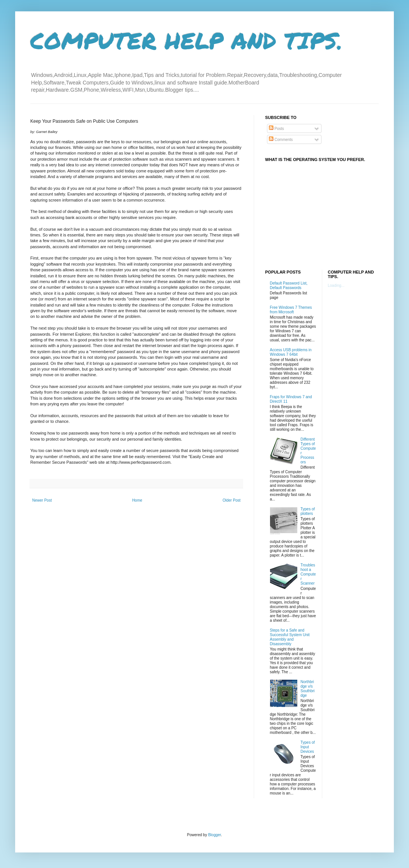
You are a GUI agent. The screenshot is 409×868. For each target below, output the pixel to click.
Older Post (232, 500)
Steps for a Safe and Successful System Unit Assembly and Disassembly (290, 637)
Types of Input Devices (308, 747)
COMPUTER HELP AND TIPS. (187, 40)
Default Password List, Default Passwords (289, 285)
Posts (276, 129)
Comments (281, 140)
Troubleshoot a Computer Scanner (308, 574)
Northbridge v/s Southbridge (308, 689)
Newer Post (42, 500)
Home (137, 500)
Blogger (214, 835)
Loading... (336, 285)
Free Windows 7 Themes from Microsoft (291, 310)
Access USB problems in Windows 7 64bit (291, 352)
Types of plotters (308, 511)
